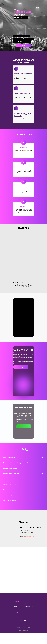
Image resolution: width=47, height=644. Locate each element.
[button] (24, 46)
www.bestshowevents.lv (30, 536)
